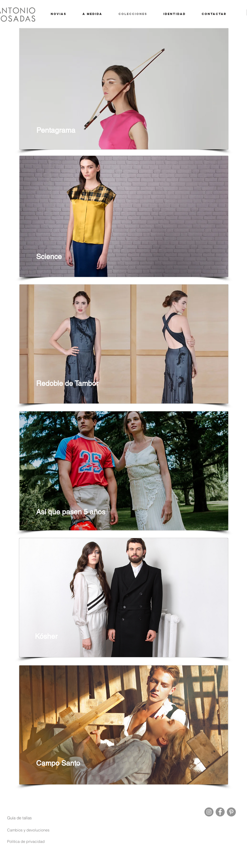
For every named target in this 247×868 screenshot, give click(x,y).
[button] (19, 818)
